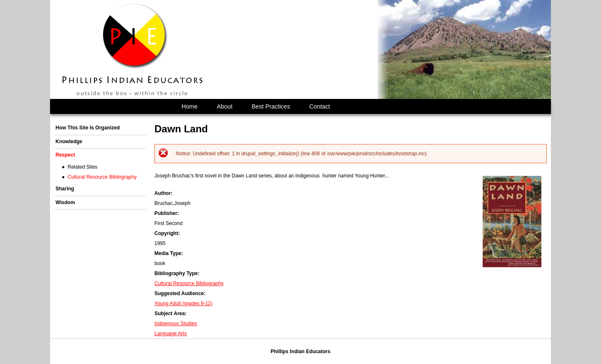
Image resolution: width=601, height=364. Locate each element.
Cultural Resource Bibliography (189, 283)
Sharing (65, 189)
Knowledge (69, 142)
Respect (65, 155)
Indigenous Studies (176, 324)
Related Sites (82, 167)
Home (189, 106)
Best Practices (271, 106)
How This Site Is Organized (88, 128)
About (225, 106)
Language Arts (170, 334)
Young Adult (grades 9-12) (183, 303)
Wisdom (65, 202)
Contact (320, 106)
